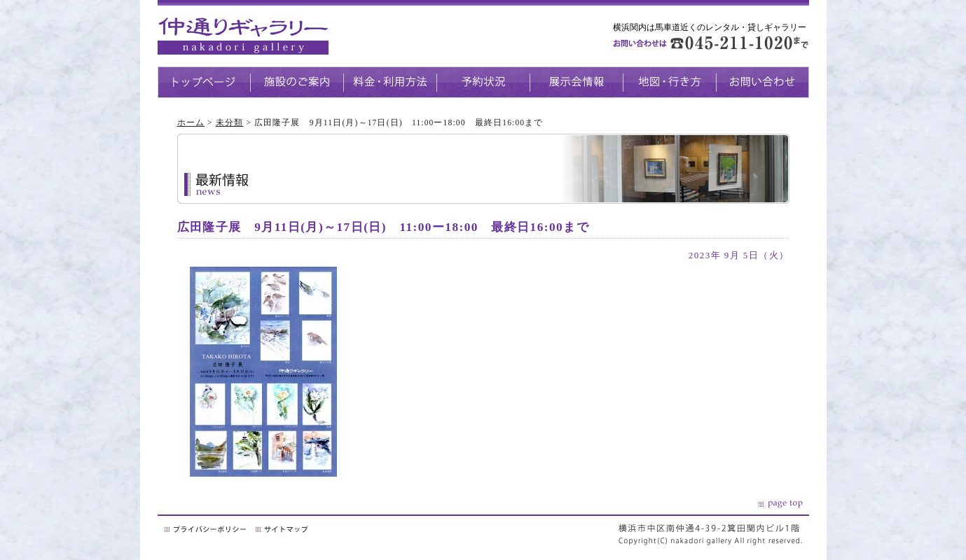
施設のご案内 (297, 82)
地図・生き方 (669, 82)
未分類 (229, 122)
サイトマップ (283, 529)
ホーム (191, 122)
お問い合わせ (763, 82)
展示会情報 (576, 82)
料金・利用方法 (390, 82)
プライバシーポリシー (207, 529)
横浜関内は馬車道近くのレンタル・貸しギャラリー (710, 27)
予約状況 (483, 82)
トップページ (204, 82)
